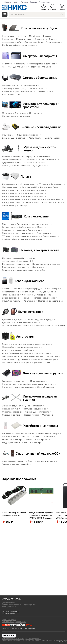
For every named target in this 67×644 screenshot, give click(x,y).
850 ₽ (7, 522)
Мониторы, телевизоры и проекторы (41, 105)
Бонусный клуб (45, 2)
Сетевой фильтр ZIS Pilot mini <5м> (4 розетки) (14, 514)
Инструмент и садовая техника (40, 398)
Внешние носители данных (41, 127)
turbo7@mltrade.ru (9, 607)
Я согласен (9, 636)
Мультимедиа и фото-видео (40, 149)
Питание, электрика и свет (39, 250)
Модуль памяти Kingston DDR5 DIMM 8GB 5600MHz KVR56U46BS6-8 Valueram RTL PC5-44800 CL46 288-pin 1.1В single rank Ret (41, 515)
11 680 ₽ (36, 522)
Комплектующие (36, 216)
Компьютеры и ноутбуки (39, 28)
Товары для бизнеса (30, 281)
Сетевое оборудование (40, 78)
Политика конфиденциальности (14, 622)
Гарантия (34, 2)
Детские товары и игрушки (43, 373)
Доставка (25, 2)
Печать (26, 176)
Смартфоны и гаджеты (40, 56)
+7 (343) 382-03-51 (12, 599)
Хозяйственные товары (41, 426)
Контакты (8, 2)
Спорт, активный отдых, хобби (38, 453)
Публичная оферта (9, 620)
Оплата (16, 2)
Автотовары (25, 336)
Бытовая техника (31, 312)
